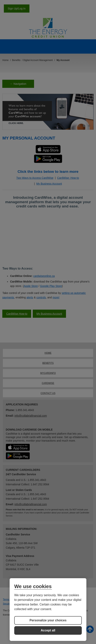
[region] (48, 610)
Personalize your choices (48, 620)
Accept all (48, 630)
